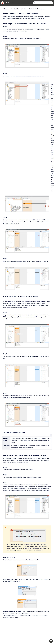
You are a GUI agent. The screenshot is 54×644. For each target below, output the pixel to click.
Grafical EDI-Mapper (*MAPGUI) (27, 9)
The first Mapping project (40, 9)
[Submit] (35, 3)
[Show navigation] (51, 641)
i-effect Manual (9, 3)
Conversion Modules (15, 9)
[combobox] (43, 3)
